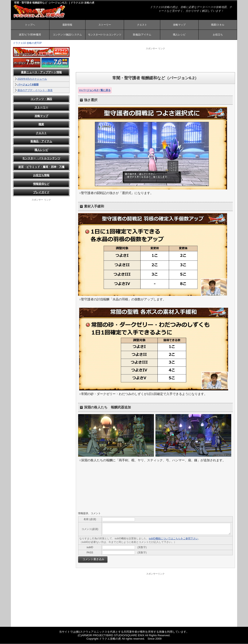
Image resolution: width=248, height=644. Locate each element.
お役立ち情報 (41, 176)
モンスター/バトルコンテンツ (105, 35)
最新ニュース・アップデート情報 (41, 73)
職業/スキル (218, 25)
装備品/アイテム (142, 35)
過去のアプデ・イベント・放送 (35, 90)
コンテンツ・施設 (41, 99)
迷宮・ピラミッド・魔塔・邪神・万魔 (41, 167)
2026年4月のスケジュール (32, 79)
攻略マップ (179, 25)
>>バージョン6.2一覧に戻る (95, 90)
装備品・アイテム (41, 142)
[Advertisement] (155, 60)
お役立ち (218, 35)
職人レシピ (179, 35)
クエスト (142, 25)
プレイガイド (41, 193)
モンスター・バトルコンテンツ (41, 159)
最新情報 (67, 25)
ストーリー (105, 25)
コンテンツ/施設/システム (67, 35)
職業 (41, 125)
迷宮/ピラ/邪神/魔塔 (30, 35)
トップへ (30, 25)
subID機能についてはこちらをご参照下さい (173, 539)
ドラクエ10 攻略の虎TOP (27, 43)
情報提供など (41, 184)
